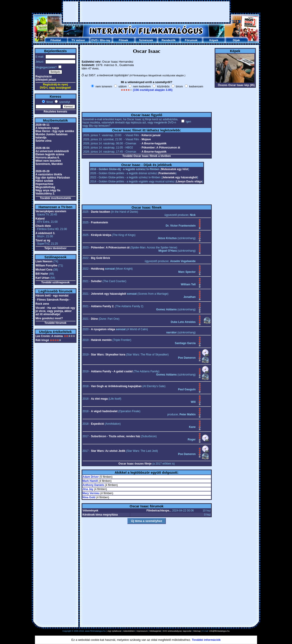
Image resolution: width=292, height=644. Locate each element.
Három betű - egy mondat (52, 296)
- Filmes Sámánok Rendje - (53, 300)
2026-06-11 (43, 125)
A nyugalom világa (103, 329)
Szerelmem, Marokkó (49, 164)
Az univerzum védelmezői (52, 151)
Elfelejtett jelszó (46, 80)
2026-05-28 (43, 171)
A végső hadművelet (104, 411)
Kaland (40, 219)
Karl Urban (43, 278)
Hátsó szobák (44, 181)
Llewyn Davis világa (189, 181)
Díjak (236, 40)
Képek (214, 40)
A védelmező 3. (45, 233)
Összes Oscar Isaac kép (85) (236, 85)
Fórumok (191, 40)
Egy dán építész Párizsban (53, 178)
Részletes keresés (55, 112)
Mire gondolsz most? (49, 318)
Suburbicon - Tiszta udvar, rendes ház (116, 436)
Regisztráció (44, 77)
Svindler (96, 281)
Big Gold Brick (100, 258)
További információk (206, 640)
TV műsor (78, 40)
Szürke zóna (44, 141)
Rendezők (168, 40)
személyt (64, 102)
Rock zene (42, 304)
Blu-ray (105, 40)
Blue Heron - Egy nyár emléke (55, 131)
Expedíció (98, 424)
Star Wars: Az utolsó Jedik (108, 451)
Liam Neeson (44, 261)
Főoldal (56, 40)
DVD (94, 40)
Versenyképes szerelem (51, 211)
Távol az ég (43, 240)
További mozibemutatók (55, 198)
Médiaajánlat (155, 631)
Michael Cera (44, 270)
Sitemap (197, 631)
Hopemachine (45, 184)
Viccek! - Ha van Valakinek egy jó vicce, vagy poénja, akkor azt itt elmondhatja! (55, 311)
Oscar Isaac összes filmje (135, 464)
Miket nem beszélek (48, 161)
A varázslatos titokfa (49, 174)
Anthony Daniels (93, 485)
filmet (49, 102)
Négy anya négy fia (48, 190)
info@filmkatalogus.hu (220, 631)
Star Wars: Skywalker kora (108, 355)
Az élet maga (99, 399)
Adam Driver (91, 477)
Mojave (146, 139)
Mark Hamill (90, 481)
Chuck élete (43, 226)
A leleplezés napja (47, 128)
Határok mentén (101, 340)
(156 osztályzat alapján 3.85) (153, 90)
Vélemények (90, 511)
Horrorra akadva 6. (48, 158)
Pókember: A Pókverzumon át (161, 148)
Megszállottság (45, 187)
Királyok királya (101, 235)
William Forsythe (47, 266)
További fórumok (55, 323)
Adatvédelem (129, 631)
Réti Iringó (42, 340)
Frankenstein (167, 173)
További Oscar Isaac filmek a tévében (147, 156)
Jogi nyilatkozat (114, 631)
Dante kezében (101, 212)
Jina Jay (88, 489)
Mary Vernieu (91, 493)
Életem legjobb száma (50, 154)
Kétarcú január (151, 135)
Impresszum (142, 631)
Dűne (94, 319)
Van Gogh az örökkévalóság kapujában (116, 386)
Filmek (123, 40)
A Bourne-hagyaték (154, 143)
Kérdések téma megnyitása (100, 515)
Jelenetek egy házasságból (180, 177)
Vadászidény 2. (45, 194)
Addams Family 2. (103, 306)
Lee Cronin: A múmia (49, 336)
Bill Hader (42, 274)
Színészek (146, 40)
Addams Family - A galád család (112, 371)
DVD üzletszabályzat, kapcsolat (177, 631)
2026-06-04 (43, 148)
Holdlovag (98, 269)
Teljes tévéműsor (55, 248)
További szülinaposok (55, 282)
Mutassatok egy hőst (175, 169)
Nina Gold (89, 497)
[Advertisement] (146, 12)
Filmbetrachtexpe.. (159, 511)
